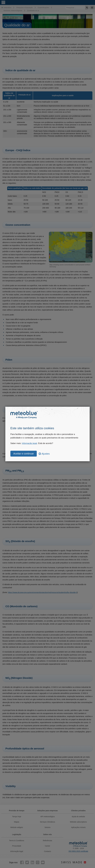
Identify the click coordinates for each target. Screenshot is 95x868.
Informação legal (29, 443)
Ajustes (44, 454)
